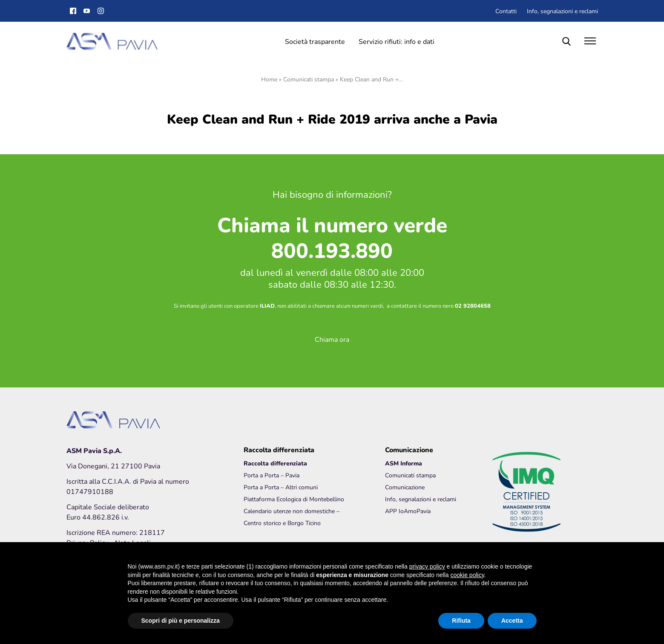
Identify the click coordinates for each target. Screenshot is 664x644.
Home (269, 79)
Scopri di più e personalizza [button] (181, 621)
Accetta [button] (512, 621)
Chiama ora (332, 339)
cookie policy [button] (467, 575)
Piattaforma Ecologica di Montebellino (294, 499)
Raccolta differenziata (275, 463)
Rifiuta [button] (461, 621)
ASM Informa (404, 463)
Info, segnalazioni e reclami (562, 11)
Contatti (506, 11)
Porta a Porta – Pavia (272, 475)
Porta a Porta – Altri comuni (281, 487)
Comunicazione (405, 487)
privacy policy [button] (427, 566)
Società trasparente (315, 41)
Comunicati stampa (309, 79)
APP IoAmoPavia (408, 511)
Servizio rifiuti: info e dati (397, 41)
